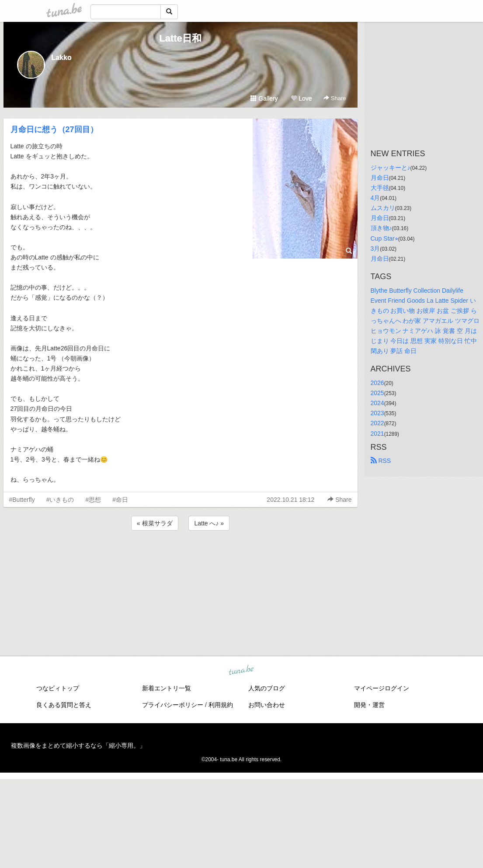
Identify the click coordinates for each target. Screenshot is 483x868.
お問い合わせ (267, 705)
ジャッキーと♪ (391, 168)
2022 (377, 423)
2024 (377, 403)
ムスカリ (383, 208)
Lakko (62, 58)
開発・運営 (369, 705)
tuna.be (241, 671)
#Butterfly (22, 500)
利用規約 (221, 705)
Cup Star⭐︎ (384, 238)
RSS (381, 461)
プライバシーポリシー (173, 705)
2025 (377, 393)
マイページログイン (382, 688)
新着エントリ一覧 (167, 688)
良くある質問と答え (64, 705)
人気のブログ (267, 688)
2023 (377, 413)
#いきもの (60, 500)
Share (335, 98)
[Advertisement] (181, 556)
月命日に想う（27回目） (54, 129)
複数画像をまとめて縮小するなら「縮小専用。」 (78, 745)
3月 (375, 248)
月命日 (380, 178)
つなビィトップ (58, 688)
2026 (377, 383)
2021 (377, 434)
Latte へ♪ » (209, 523)
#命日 (120, 500)
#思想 (93, 500)
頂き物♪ (381, 228)
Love (301, 98)
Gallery (264, 98)
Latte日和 (180, 38)
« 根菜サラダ (155, 523)
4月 (375, 198)
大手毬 (380, 188)
